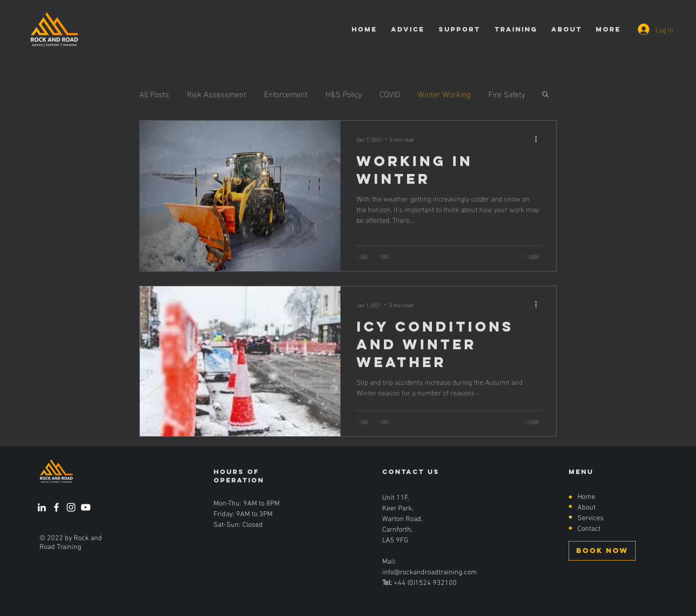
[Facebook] (56, 507)
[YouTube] (86, 507)
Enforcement (286, 93)
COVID (390, 93)
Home (586, 497)
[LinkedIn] (42, 507)
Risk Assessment (217, 93)
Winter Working (444, 93)
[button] (545, 95)
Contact (589, 529)
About (587, 508)
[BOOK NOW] (602, 551)
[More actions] (539, 139)
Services (591, 518)
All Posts (154, 93)
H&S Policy (344, 93)
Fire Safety (507, 93)
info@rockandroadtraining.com (430, 573)
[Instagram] (71, 507)
